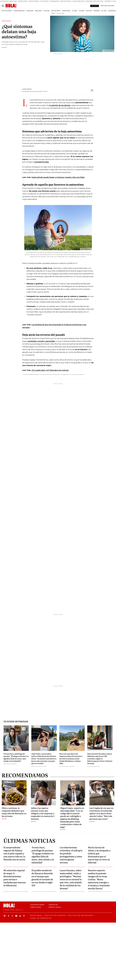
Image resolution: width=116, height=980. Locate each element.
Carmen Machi (45, 1)
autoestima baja (42, 162)
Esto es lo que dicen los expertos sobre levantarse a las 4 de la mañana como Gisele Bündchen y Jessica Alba (71, 759)
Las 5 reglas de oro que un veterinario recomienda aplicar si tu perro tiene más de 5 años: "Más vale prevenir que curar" (101, 813)
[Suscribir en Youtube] (20, 916)
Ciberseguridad (55, 1)
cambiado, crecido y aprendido (41, 341)
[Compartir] (92, 90)
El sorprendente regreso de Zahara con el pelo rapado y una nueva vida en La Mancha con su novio (14, 853)
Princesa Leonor (23, 1)
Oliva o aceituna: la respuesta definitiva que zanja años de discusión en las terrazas (14, 812)
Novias (89, 11)
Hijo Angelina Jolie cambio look (94, 1)
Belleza (38, 11)
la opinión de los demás (60, 105)
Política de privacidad (81, 915)
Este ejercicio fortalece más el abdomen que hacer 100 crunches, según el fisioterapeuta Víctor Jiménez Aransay (100, 759)
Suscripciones (37, 905)
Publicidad (36, 907)
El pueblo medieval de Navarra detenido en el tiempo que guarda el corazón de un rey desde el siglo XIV (42, 878)
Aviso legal (36, 915)
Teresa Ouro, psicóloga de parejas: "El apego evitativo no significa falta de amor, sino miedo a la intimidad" (16, 757)
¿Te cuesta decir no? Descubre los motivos (50, 370)
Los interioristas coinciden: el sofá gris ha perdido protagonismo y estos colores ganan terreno (71, 855)
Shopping (66, 11)
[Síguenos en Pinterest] (24, 916)
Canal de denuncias (41, 918)
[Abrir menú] (3, 6)
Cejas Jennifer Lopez (78, 1)
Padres (97, 11)
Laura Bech (27, 89)
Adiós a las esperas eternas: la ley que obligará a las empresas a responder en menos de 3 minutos (43, 813)
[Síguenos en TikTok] (17, 916)
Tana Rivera (108, 1)
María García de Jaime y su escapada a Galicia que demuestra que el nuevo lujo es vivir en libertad (99, 855)
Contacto (53, 905)
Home (53, 13)
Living (75, 11)
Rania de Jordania (34, 1)
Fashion (30, 11)
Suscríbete (95, 6)
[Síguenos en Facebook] (9, 916)
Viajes (82, 11)
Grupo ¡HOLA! (55, 907)
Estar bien (56, 11)
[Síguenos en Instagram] (5, 916)
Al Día (104, 11)
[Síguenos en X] (13, 916)
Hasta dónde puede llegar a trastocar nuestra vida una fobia (58, 177)
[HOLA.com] (11, 6)
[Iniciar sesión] (107, 6)
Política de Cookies (55, 915)
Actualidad (7, 11)
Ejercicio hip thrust (66, 1)
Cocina (47, 11)
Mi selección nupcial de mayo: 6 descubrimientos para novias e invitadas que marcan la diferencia (15, 878)
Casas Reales (19, 11)
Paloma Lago (13, 1)
